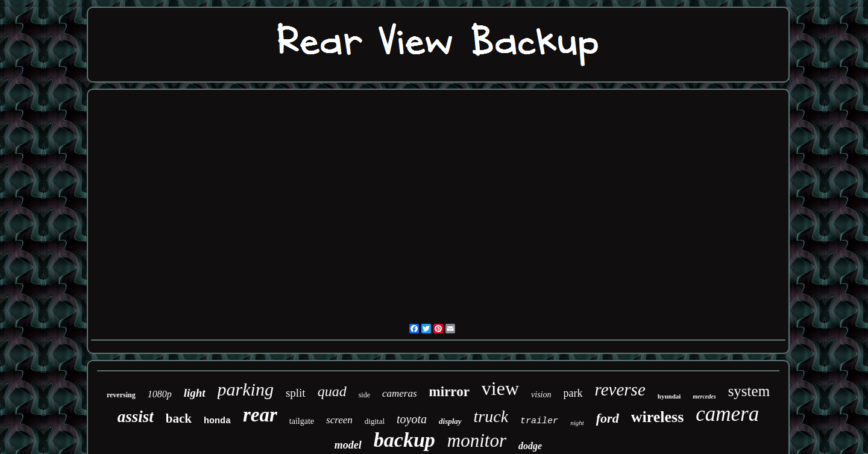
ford (608, 418)
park (573, 393)
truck (491, 416)
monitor (477, 440)
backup (404, 440)
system (749, 391)
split (296, 393)
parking (246, 389)
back (179, 418)
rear (260, 415)
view (500, 388)
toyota (412, 419)
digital (375, 421)
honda (217, 421)
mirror (449, 392)
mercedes (704, 396)
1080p (160, 394)
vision (541, 395)
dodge (530, 446)
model (348, 445)
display (450, 421)
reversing (121, 395)
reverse (620, 389)
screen (339, 420)
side (364, 395)
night (577, 423)
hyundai (669, 396)
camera (727, 414)
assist (136, 417)
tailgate (302, 421)
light (195, 393)
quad (332, 391)
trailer (539, 421)
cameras (400, 393)
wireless (658, 417)
